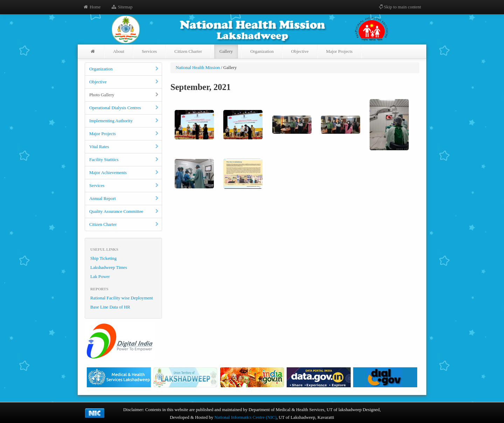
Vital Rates (124, 147)
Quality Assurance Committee (124, 211)
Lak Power (100, 277)
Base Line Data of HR (110, 307)
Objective (300, 51)
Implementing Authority (124, 121)
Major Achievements (124, 173)
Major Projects (339, 51)
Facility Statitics (124, 160)
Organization (262, 51)
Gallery (226, 51)
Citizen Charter (188, 51)
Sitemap (122, 7)
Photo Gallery (124, 95)
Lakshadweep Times (109, 268)
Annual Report (124, 199)
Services (149, 51)
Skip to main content (400, 7)
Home (92, 7)
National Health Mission (198, 68)
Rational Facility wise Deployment (122, 298)
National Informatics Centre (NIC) (246, 417)
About (119, 51)
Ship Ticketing (103, 258)
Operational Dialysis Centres (124, 108)
